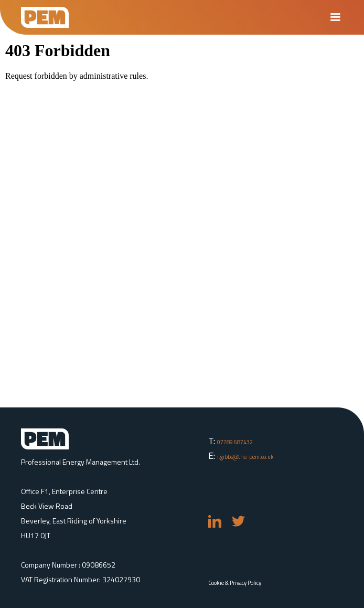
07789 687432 (235, 442)
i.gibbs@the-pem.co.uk (245, 457)
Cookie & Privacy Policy (235, 583)
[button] (335, 17)
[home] (45, 17)
